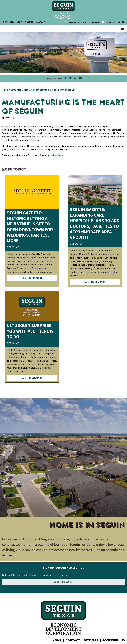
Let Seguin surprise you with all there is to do (30, 331)
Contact (41, 22)
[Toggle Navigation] (122, 29)
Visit (19, 22)
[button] (5, 480)
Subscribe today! (64, 582)
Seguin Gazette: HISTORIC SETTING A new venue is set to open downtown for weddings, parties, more (30, 227)
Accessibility (114, 640)
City (12, 22)
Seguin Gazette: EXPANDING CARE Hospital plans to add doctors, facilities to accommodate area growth (95, 223)
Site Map (91, 640)
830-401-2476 (83, 22)
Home (4, 22)
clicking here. (56, 155)
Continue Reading (32, 278)
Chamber (29, 22)
